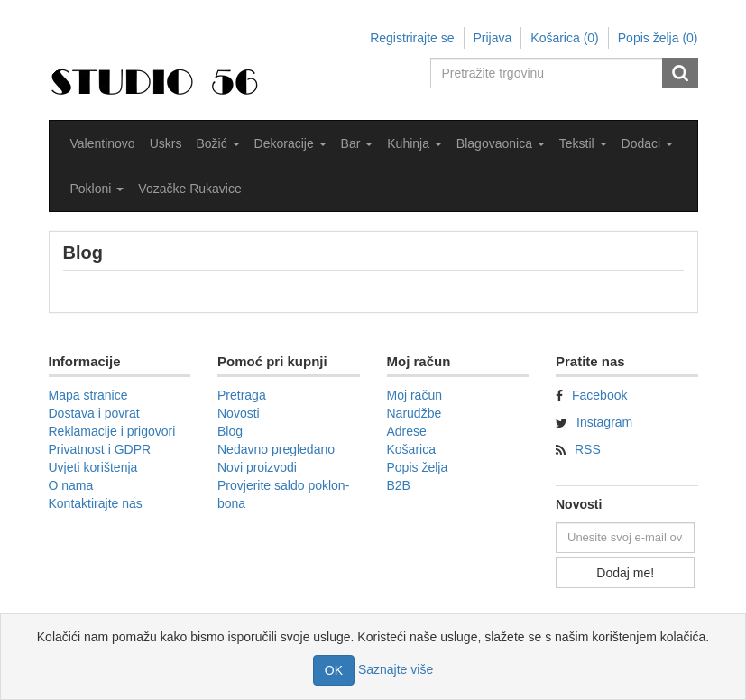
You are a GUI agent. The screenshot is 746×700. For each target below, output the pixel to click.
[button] (217, 143)
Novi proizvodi (257, 467)
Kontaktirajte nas (96, 503)
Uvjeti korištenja (93, 467)
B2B (399, 485)
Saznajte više (396, 669)
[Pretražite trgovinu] (548, 73)
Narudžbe (414, 413)
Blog (230, 431)
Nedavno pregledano (276, 449)
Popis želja (418, 467)
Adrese (407, 431)
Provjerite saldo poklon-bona (283, 494)
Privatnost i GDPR (100, 449)
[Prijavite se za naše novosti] (625, 538)
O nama (71, 485)
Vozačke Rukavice (189, 189)
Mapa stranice (88, 395)
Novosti (239, 413)
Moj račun (414, 395)
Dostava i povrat (94, 413)
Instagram (604, 422)
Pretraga (242, 395)
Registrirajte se (412, 38)
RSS (588, 449)
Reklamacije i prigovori (112, 431)
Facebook (599, 395)
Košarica (411, 449)
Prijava (493, 38)
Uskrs (166, 143)
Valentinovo (103, 143)
